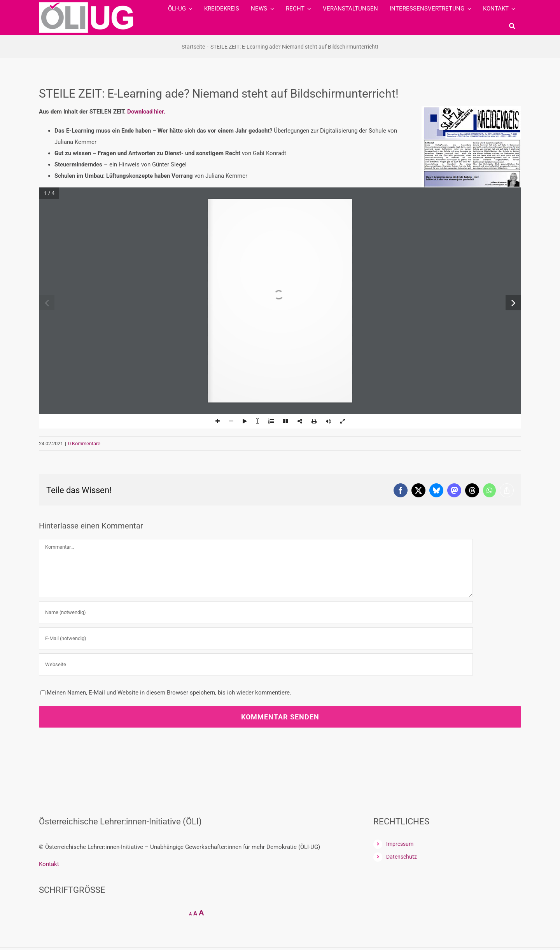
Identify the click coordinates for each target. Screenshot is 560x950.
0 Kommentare (84, 444)
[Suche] (512, 26)
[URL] (256, 664)
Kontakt (49, 864)
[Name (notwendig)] (256, 612)
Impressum (400, 844)
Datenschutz (402, 857)
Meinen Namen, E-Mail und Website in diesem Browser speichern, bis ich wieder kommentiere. (169, 693)
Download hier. (146, 112)
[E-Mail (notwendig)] (256, 638)
